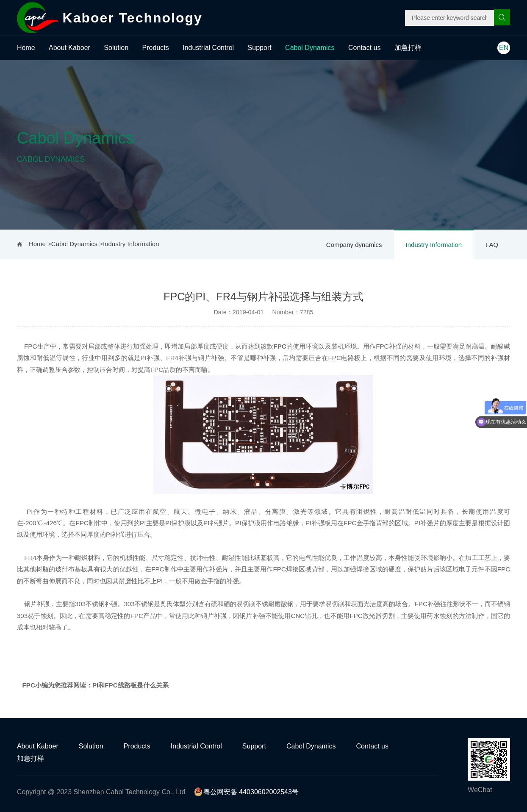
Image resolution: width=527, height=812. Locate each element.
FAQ (492, 245)
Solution (116, 48)
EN (504, 48)
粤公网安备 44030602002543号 (246, 792)
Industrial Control (208, 48)
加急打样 (408, 48)
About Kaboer (69, 48)
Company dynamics (354, 245)
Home (26, 48)
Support (260, 48)
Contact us (364, 48)
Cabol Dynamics (310, 48)
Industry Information (434, 245)
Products (156, 48)
